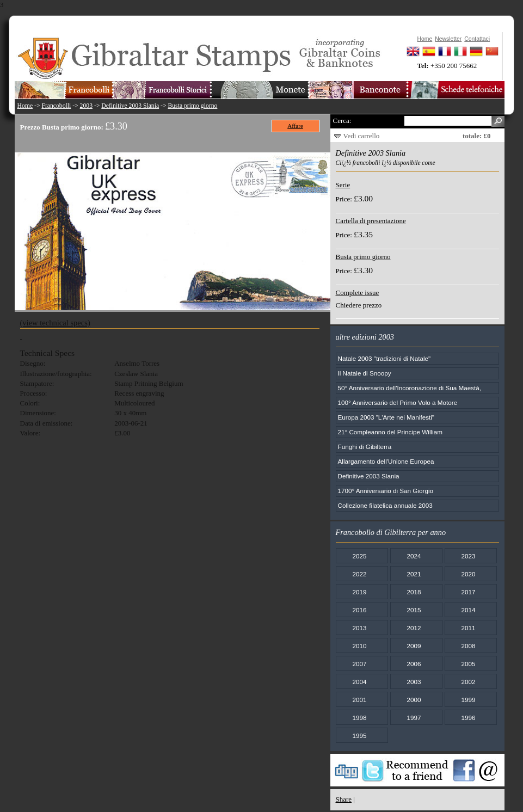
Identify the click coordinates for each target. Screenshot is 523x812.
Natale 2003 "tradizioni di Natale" (384, 358)
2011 (468, 628)
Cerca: (342, 121)
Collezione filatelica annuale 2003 (385, 505)
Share (344, 799)
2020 (468, 574)
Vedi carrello (362, 136)
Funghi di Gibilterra (365, 447)
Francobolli (56, 106)
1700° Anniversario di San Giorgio (386, 491)
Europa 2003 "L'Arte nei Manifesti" (386, 417)
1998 (359, 718)
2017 (468, 592)
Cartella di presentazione (371, 221)
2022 (359, 574)
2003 (86, 106)
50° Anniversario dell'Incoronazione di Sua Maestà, (410, 388)
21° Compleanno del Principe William (390, 432)
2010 (359, 646)
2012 (414, 628)
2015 (414, 610)
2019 (359, 592)
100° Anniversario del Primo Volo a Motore (398, 402)
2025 (359, 556)
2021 (414, 574)
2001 (359, 700)
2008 (468, 646)
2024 (414, 556)
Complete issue (358, 293)
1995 (359, 736)
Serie (343, 185)
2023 (468, 556)
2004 (359, 682)
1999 (468, 700)
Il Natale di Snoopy (365, 373)
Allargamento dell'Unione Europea (386, 461)
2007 (359, 664)
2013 (359, 628)
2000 (414, 700)
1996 (468, 718)
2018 (414, 592)
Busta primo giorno (192, 106)
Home (25, 106)
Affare (295, 126)
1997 (414, 718)
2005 (468, 664)
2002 (468, 682)
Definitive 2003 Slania (130, 106)
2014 (468, 610)
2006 (414, 664)
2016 (359, 610)
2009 (414, 646)
